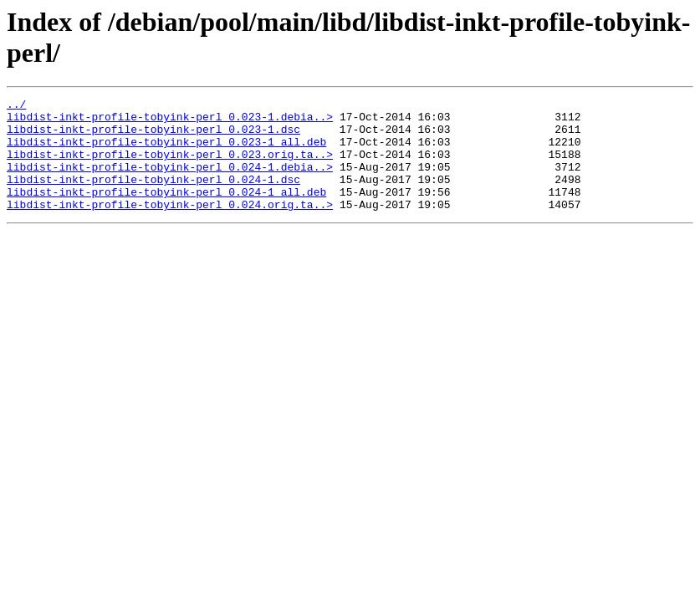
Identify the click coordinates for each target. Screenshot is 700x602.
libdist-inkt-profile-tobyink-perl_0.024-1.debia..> (170, 181)
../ (16, 106)
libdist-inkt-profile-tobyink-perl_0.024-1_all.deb (166, 212)
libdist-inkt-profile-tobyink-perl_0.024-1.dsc (153, 196)
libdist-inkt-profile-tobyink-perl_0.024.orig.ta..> (170, 227)
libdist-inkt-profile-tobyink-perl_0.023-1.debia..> (170, 121)
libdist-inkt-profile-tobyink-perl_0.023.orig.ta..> (170, 166)
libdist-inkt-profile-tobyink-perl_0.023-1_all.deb (166, 151)
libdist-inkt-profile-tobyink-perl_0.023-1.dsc (153, 136)
